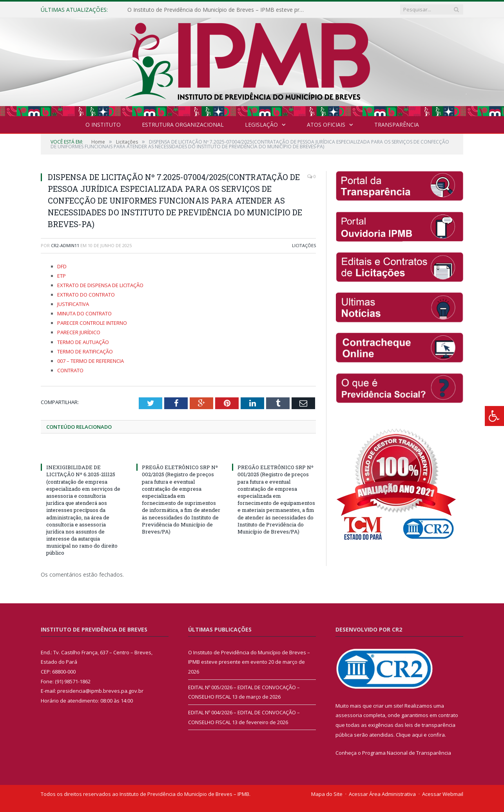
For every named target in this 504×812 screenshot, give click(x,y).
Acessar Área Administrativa (382, 794)
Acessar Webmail (443, 794)
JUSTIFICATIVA (73, 304)
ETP (62, 276)
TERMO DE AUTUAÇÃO (83, 342)
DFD (62, 266)
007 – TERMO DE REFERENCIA (91, 361)
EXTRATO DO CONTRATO (86, 295)
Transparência (397, 125)
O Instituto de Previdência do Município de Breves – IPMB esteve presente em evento (218, 10)
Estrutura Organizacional (183, 125)
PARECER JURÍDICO (79, 332)
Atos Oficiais (326, 125)
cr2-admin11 (65, 245)
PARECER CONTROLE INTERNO (92, 323)
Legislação (261, 125)
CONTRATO (70, 370)
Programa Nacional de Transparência (407, 753)
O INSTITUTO (103, 125)
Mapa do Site (327, 794)
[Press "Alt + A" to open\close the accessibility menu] (494, 416)
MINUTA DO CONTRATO (84, 313)
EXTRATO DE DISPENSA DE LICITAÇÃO (100, 285)
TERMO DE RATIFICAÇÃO (85, 351)
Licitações (304, 245)
